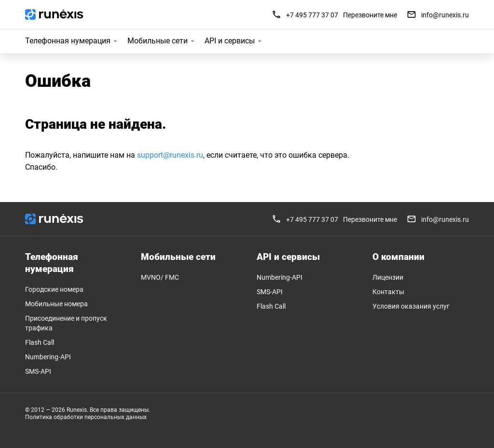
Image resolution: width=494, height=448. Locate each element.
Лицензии (388, 277)
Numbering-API (48, 357)
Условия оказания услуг (411, 306)
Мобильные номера (56, 304)
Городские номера (54, 289)
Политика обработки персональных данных (86, 417)
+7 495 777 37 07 (312, 15)
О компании (398, 257)
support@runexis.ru (170, 155)
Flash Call (40, 342)
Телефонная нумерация (68, 41)
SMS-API (38, 371)
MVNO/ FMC (160, 277)
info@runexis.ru (438, 15)
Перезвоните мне (370, 15)
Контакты (388, 292)
